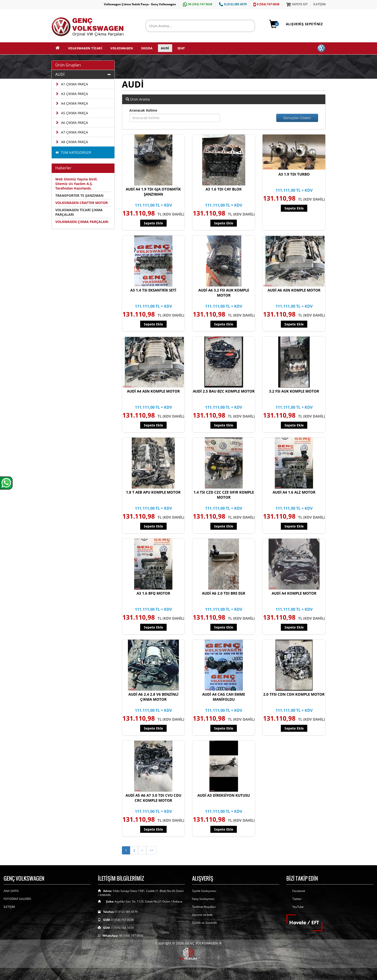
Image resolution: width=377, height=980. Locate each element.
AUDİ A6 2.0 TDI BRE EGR (224, 593)
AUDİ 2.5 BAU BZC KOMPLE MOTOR (224, 391)
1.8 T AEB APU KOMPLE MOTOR (153, 492)
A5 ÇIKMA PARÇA (72, 113)
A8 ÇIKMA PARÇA (72, 142)
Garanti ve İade (202, 915)
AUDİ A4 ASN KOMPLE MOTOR (153, 391)
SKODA (147, 48)
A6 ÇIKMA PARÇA (72, 123)
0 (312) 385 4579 (232, 4)
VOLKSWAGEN (122, 48)
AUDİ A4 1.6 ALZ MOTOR (294, 492)
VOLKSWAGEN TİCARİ (85, 48)
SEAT (181, 48)
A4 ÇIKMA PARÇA (72, 103)
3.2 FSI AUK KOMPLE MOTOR (294, 391)
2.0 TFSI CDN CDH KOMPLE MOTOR (294, 694)
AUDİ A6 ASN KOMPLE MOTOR (294, 290)
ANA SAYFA (11, 891)
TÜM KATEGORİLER (73, 152)
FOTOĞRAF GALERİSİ (17, 899)
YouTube (298, 907)
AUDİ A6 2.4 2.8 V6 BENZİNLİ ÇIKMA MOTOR (153, 697)
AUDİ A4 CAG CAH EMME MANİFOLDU (224, 697)
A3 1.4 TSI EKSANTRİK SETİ (153, 290)
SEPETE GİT (296, 4)
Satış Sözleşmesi (203, 899)
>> (151, 850)
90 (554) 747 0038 (197, 4)
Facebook (299, 891)
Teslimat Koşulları (204, 907)
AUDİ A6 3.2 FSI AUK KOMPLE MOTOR (224, 293)
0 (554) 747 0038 (266, 4)
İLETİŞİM (319, 4)
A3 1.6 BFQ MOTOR (153, 593)
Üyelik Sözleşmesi (204, 891)
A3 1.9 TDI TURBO (294, 174)
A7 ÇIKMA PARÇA (72, 132)
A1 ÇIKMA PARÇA (72, 84)
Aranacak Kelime (143, 110)
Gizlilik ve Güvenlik (204, 923)
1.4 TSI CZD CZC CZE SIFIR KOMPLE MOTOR (224, 495)
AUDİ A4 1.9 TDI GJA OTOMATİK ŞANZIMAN (153, 192)
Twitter (297, 899)
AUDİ (165, 48)
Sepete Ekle (153, 223)
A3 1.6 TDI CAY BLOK (224, 189)
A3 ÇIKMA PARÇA (72, 94)
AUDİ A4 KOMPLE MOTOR (294, 593)
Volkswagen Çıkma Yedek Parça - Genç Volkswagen (140, 4)
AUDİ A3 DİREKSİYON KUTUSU (224, 795)
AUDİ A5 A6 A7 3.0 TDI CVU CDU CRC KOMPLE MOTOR (153, 798)
